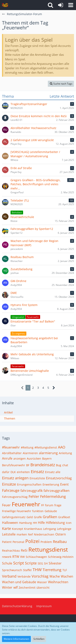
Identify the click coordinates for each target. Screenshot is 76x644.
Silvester (55, 563)
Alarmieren (30, 453)
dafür (6, 472)
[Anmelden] (61, 5)
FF (43, 505)
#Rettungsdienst (46, 447)
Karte (6, 528)
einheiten (23, 472)
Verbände (24, 576)
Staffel (27, 570)
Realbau (60, 542)
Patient (7, 542)
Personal (18, 542)
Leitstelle (9, 534)
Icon (69, 523)
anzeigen (20, 458)
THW (37, 570)
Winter (7, 587)
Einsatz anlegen (15, 478)
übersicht (43, 588)
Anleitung (65, 453)
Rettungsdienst (48, 549)
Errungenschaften (29, 484)
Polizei (32, 541)
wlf (16, 587)
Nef (30, 534)
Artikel (8, 412)
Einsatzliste (37, 478)
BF (28, 465)
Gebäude (51, 511)
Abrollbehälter (12, 453)
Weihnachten (58, 582)
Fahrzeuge (11, 490)
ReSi (24, 550)
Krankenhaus (33, 529)
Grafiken (50, 517)
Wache (55, 576)
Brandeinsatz (43, 465)
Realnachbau (11, 550)
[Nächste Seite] (54, 388)
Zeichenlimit (27, 588)
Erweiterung (51, 484)
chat (65, 465)
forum (49, 505)
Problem (46, 542)
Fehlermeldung (53, 496)
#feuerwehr (11, 447)
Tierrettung (52, 570)
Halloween (10, 523)
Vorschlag (40, 576)
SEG (40, 563)
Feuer (6, 505)
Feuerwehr (26, 504)
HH (35, 523)
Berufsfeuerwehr (14, 465)
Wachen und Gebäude (19, 582)
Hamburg (25, 523)
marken (22, 534)
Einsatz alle (53, 472)
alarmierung (48, 453)
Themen (10, 418)
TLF (65, 570)
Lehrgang (50, 529)
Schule (7, 563)
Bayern (47, 458)
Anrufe (7, 458)
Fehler (34, 496)
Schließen (39, 639)
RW (22, 557)
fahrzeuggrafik (32, 491)
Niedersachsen (44, 534)
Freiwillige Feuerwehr (17, 511)
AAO (62, 447)
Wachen (67, 576)
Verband (9, 576)
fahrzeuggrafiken (57, 491)
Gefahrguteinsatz (14, 517)
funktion (38, 511)
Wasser (42, 582)
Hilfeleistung (55, 523)
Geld (30, 517)
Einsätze (9, 484)
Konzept (18, 529)
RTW (16, 557)
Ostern (61, 534)
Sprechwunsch (12, 570)
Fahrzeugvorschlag (15, 497)
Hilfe (41, 523)
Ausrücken (34, 458)
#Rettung (27, 447)
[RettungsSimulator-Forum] (5, 5)
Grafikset (64, 517)
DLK (13, 472)
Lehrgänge (64, 529)
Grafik (38, 517)
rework (7, 557)
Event (64, 484)
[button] (71, 5)
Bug (59, 465)
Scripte (31, 563)
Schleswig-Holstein (61, 557)
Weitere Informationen (16, 639)
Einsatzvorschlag (59, 478)
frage (58, 505)
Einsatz (37, 472)
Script (19, 563)
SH (46, 563)
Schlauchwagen (36, 557)
